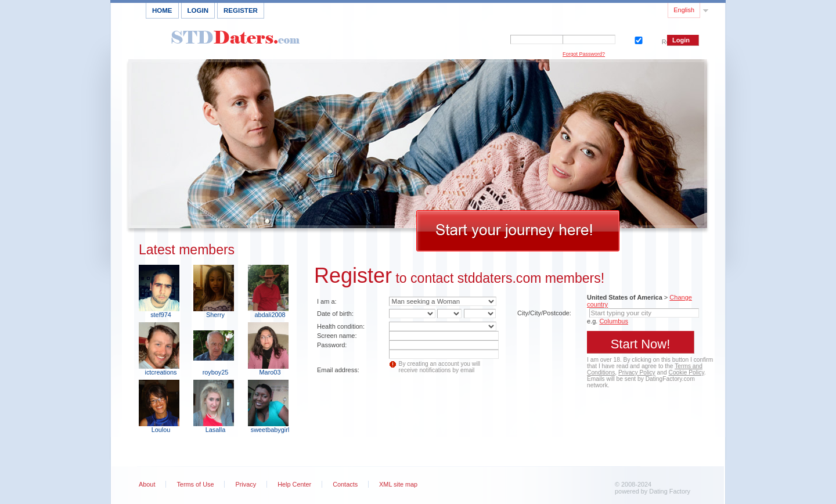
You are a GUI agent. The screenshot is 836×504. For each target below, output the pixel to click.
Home (162, 10)
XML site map (398, 484)
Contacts (345, 484)
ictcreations (161, 372)
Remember (637, 39)
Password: (332, 345)
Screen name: (337, 336)
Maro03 (270, 372)
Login (198, 10)
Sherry (215, 315)
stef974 (161, 315)
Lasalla (215, 430)
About (147, 484)
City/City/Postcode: (544, 313)
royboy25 (216, 372)
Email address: (338, 370)
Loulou (161, 430)
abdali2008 (270, 315)
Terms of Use (195, 484)
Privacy (246, 484)
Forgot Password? (584, 54)
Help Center (294, 484)
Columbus (614, 321)
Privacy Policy (637, 372)
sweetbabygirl (270, 430)
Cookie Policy (687, 372)
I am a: (327, 301)
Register (241, 10)
